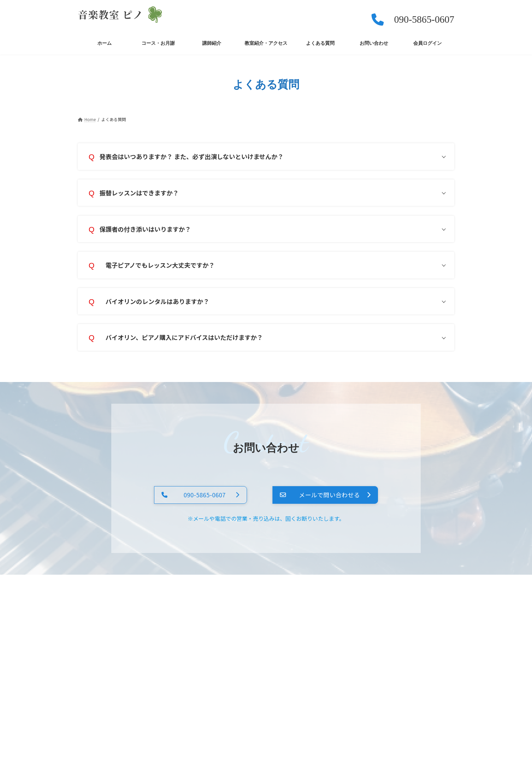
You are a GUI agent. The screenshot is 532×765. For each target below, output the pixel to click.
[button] (195, 503)
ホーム (93, 590)
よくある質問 (272, 590)
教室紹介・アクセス (221, 590)
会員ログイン (361, 590)
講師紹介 (174, 590)
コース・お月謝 (132, 590)
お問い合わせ (317, 590)
